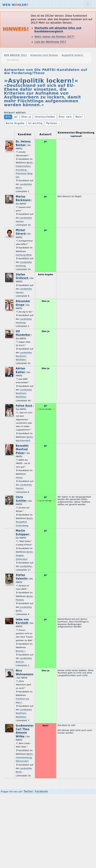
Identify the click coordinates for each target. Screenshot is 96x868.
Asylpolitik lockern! (73, 55)
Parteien (53, 123)
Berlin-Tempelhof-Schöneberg (25, 522)
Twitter (28, 791)
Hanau (19, 477)
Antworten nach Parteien (44, 55)
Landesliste (26, 566)
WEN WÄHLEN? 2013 (15, 55)
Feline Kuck (24, 406)
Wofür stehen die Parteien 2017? (54, 37)
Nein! (79, 117)
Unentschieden (45, 117)
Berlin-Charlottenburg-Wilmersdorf (25, 758)
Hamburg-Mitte (24, 255)
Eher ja (26, 117)
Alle (8, 117)
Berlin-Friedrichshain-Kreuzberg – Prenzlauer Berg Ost (25, 170)
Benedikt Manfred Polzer (22, 449)
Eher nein (65, 117)
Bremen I (21, 651)
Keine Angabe (15, 123)
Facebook (42, 791)
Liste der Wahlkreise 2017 (50, 42)
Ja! (16, 117)
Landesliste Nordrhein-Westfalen (24, 356)
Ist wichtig (35, 123)
